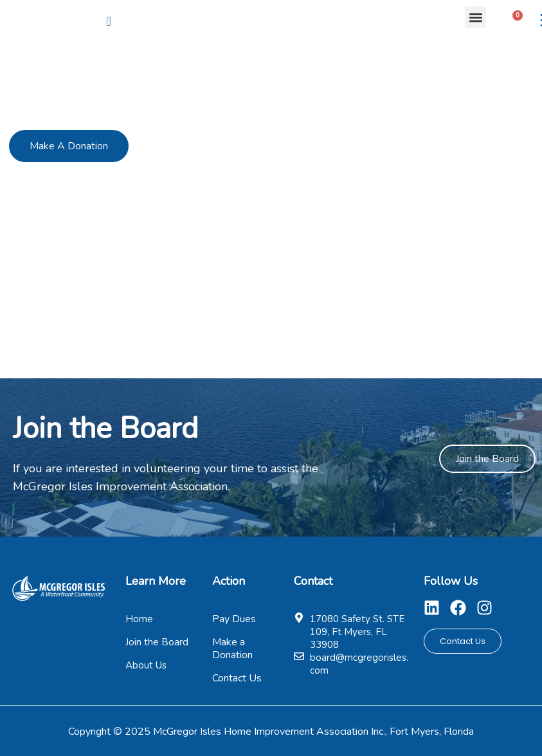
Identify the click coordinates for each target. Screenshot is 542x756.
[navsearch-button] (109, 21)
